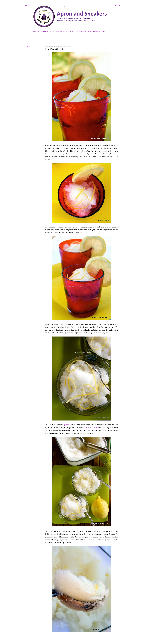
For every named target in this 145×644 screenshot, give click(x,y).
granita (67, 425)
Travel (46, 31)
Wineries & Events (85, 31)
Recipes (40, 31)
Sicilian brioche (91, 428)
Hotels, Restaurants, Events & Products (63, 31)
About (34, 31)
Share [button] (27, 47)
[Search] (117, 6)
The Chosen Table (99, 31)
